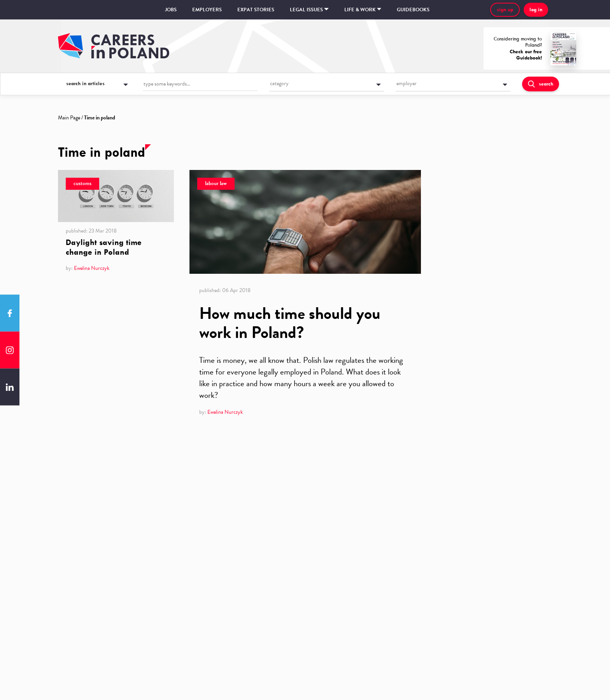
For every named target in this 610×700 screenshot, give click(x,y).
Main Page (69, 118)
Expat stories (256, 10)
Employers (207, 10)
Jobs (171, 10)
